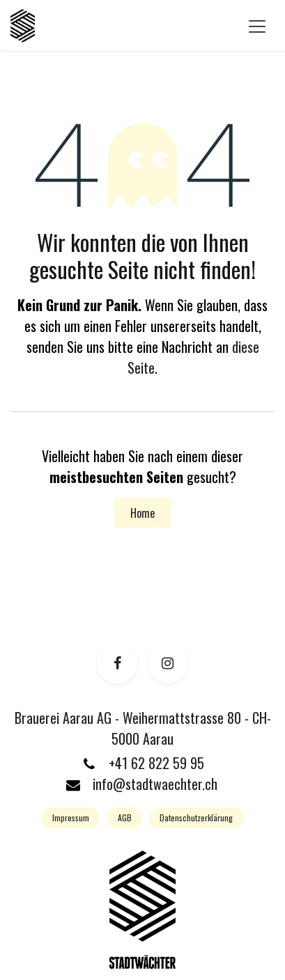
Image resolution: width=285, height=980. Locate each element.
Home (142, 513)
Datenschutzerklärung (196, 817)
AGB (125, 817)
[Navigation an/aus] (257, 25)
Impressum (71, 817)
